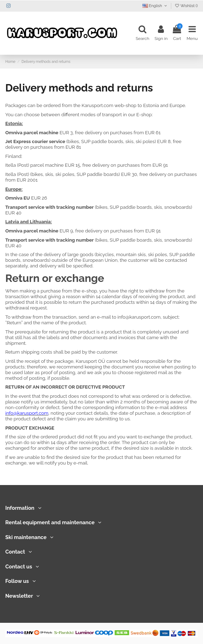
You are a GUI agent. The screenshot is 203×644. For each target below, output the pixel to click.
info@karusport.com (139, 317)
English (155, 6)
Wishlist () (186, 6)
